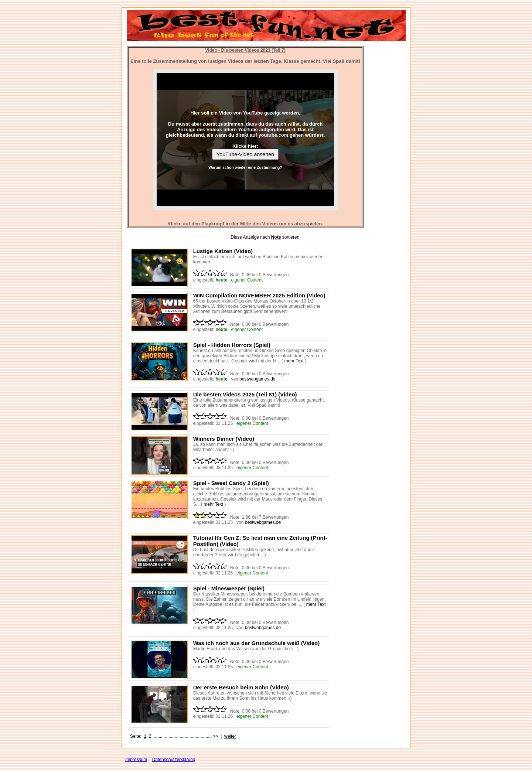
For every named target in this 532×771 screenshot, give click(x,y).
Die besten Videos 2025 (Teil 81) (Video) (245, 394)
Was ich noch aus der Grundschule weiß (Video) (257, 643)
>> (216, 736)
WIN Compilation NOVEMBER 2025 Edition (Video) (259, 295)
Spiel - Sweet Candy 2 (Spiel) (231, 483)
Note (276, 237)
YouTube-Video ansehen (245, 154)
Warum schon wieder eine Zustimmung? (245, 168)
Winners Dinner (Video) (224, 439)
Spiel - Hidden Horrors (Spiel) (232, 345)
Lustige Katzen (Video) (223, 251)
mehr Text (294, 361)
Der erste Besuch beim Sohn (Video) (241, 687)
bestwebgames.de (257, 379)
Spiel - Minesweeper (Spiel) (229, 588)
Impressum (136, 760)
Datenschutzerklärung (174, 760)
